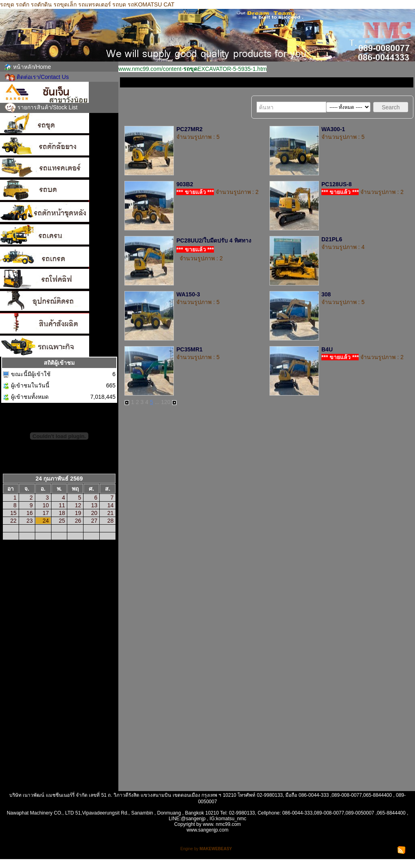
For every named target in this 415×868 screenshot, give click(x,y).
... (157, 402)
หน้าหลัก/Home (32, 67)
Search (391, 107)
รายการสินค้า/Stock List (48, 107)
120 (166, 402)
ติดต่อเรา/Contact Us (43, 77)
